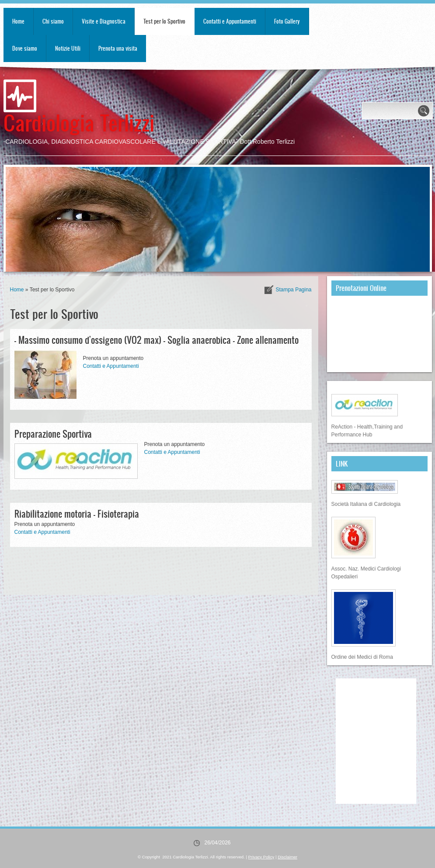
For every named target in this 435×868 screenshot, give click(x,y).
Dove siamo (25, 48)
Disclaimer (287, 857)
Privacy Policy (261, 857)
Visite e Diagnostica (104, 21)
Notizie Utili (68, 48)
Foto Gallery (287, 21)
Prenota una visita (118, 48)
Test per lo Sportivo (164, 21)
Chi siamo (53, 21)
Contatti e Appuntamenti (230, 21)
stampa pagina (293, 290)
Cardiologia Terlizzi (79, 122)
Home (18, 21)
